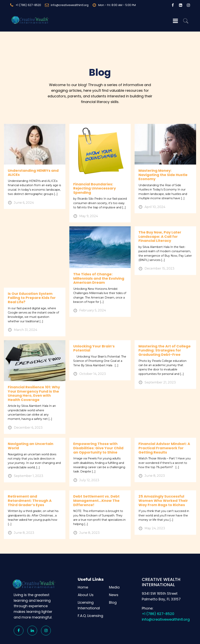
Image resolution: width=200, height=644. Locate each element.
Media (114, 568)
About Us (86, 575)
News (114, 575)
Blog (113, 583)
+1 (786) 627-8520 (158, 594)
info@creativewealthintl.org (166, 600)
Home (83, 568)
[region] (100, 630)
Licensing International (89, 586)
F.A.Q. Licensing (90, 596)
